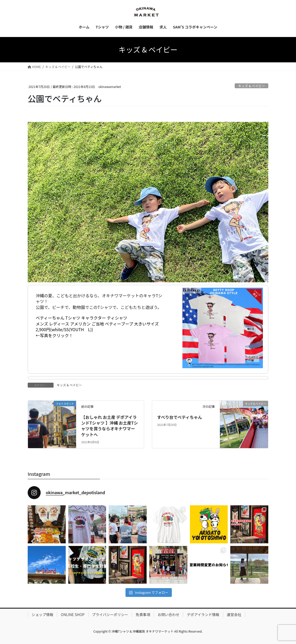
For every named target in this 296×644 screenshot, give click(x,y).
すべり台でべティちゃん (180, 417)
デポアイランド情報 (203, 615)
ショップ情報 (42, 615)
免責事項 (143, 615)
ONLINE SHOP (73, 615)
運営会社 (234, 615)
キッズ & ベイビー (251, 86)
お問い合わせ (168, 615)
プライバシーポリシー (110, 615)
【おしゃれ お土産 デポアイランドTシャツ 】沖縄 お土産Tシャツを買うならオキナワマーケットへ (110, 426)
